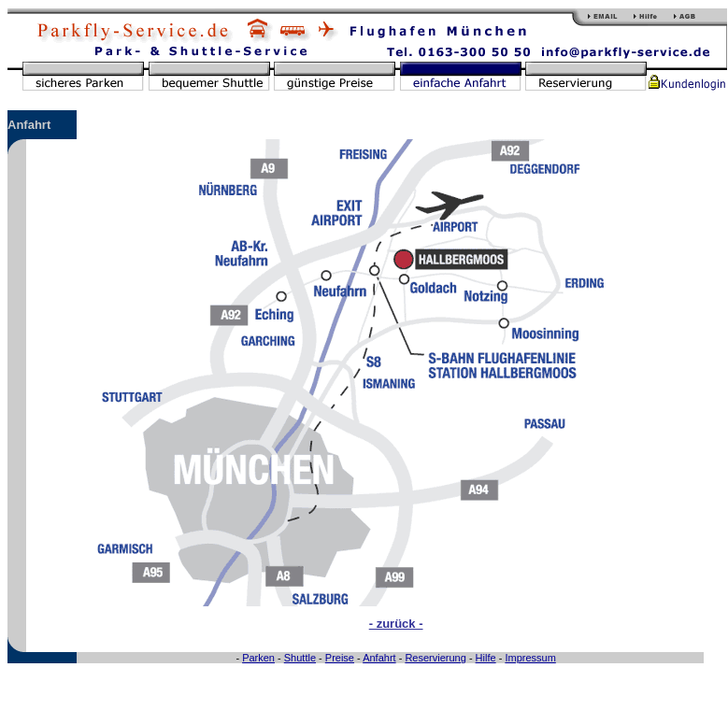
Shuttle (300, 658)
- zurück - (396, 624)
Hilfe (486, 658)
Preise (340, 658)
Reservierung (435, 658)
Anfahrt (379, 658)
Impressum (530, 658)
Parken (258, 658)
